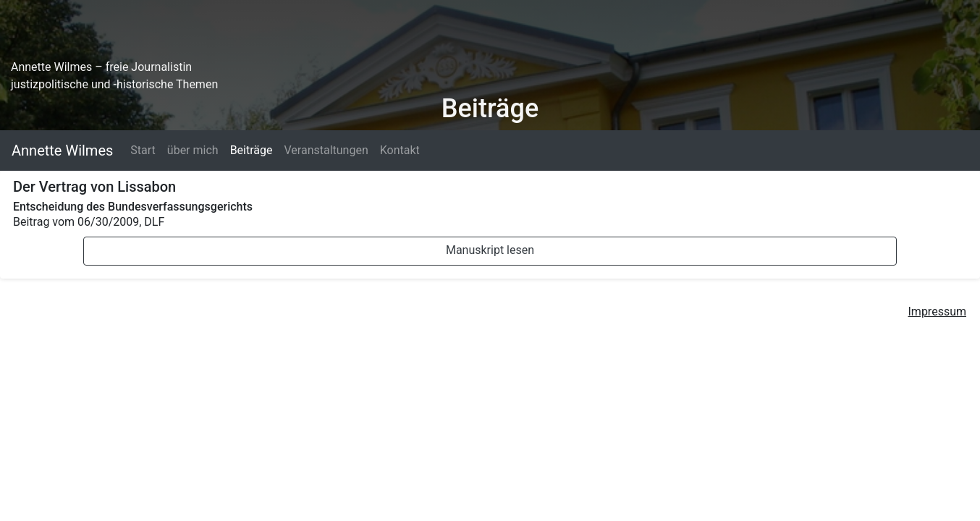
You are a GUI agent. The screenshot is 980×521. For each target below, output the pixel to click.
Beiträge (252, 150)
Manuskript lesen (490, 250)
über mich (193, 150)
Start (143, 150)
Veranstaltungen (326, 150)
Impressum (938, 312)
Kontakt (400, 150)
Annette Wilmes (62, 151)
